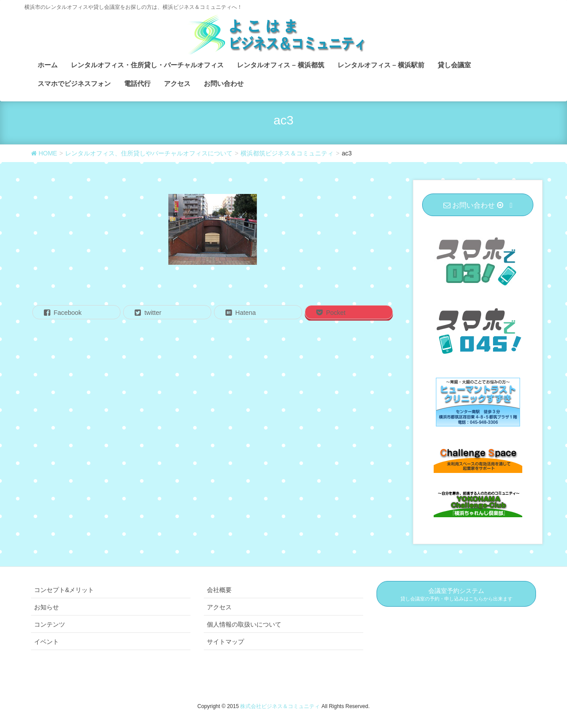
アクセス (219, 607)
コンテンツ (50, 624)
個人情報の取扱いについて (244, 624)
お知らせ (47, 607)
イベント (47, 642)
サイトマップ (225, 642)
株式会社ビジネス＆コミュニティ (281, 706)
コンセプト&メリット (64, 590)
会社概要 (219, 590)
